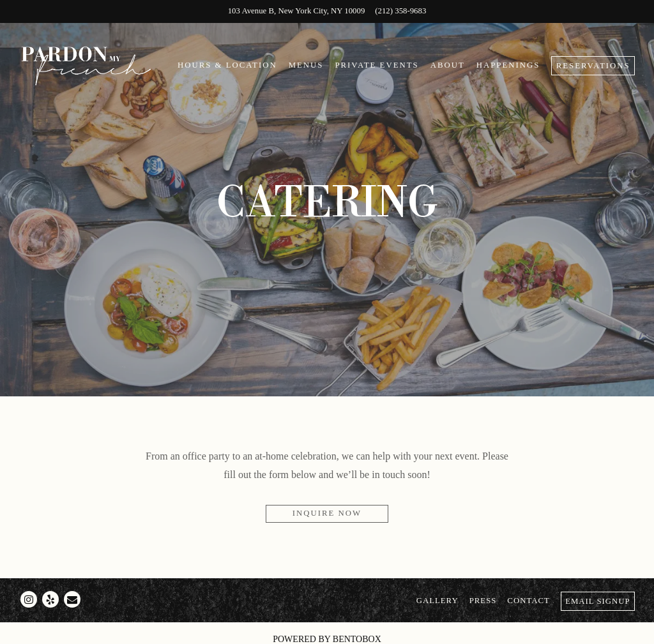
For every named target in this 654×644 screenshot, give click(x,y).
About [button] (448, 65)
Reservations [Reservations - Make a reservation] (593, 66)
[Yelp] (50, 599)
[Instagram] (29, 599)
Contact (528, 601)
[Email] (72, 599)
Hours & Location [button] (227, 65)
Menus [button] (306, 65)
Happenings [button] (508, 65)
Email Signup (597, 601)
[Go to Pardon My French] (297, 11)
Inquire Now (327, 513)
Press (483, 601)
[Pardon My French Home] (86, 65)
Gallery (437, 601)
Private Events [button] (376, 65)
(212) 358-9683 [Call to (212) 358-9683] (400, 11)
